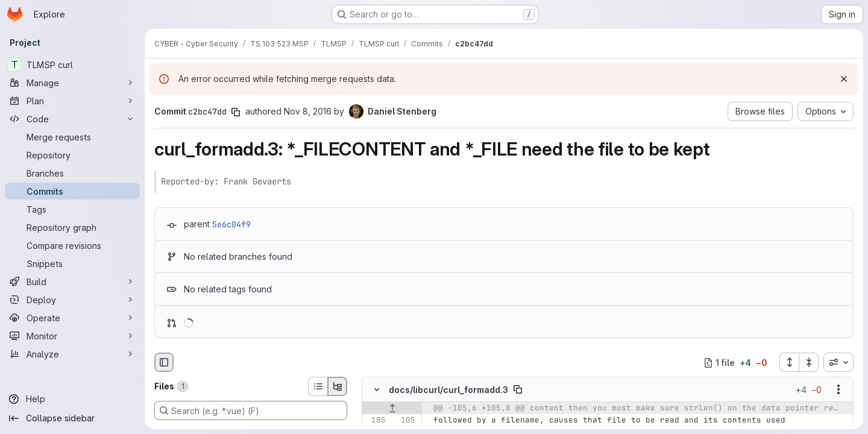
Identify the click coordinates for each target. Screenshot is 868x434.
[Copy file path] (518, 390)
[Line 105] (376, 421)
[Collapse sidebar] (72, 418)
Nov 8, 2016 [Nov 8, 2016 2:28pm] (308, 111)
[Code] (72, 119)
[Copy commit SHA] (236, 112)
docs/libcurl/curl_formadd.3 (448, 390)
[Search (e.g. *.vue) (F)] (251, 410)
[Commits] (72, 191)
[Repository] (72, 155)
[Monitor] (72, 336)
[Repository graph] (72, 227)
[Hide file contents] (377, 390)
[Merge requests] (72, 137)
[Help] (72, 399)
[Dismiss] (844, 79)
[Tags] (72, 209)
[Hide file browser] (164, 362)
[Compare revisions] (72, 245)
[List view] (318, 386)
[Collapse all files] (809, 362)
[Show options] (838, 390)
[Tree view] (338, 386)
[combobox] (838, 362)
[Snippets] (72, 263)
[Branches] (72, 173)
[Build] (72, 281)
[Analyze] (72, 354)
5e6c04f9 (231, 224)
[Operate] (72, 318)
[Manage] (72, 83)
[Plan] (72, 101)
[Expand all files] (789, 362)
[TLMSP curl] (72, 64)
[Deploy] (72, 300)
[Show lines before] (392, 409)
